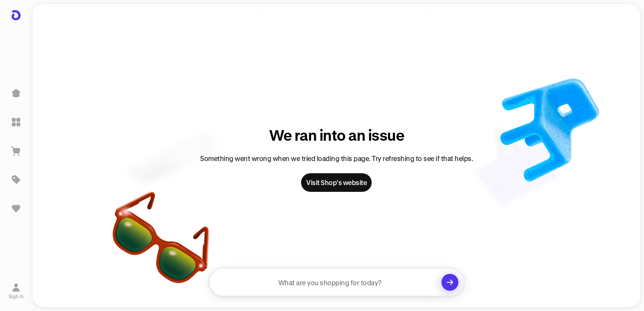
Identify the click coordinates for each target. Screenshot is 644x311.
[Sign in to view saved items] (16, 208)
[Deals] (16, 180)
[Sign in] (16, 291)
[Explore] (16, 122)
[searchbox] (337, 282)
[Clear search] (450, 282)
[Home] (16, 93)
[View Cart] (16, 151)
